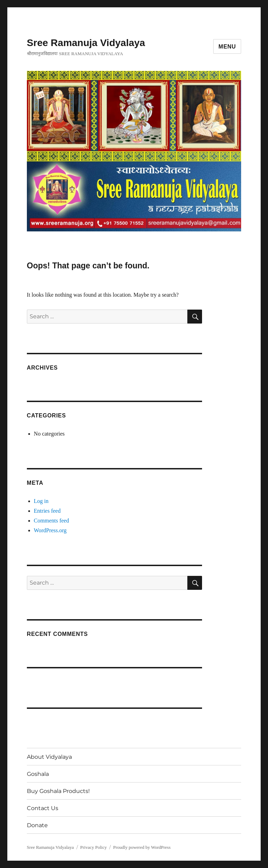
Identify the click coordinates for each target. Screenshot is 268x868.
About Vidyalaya (49, 757)
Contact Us (43, 808)
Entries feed (47, 511)
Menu (227, 47)
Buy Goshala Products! (58, 791)
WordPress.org (50, 530)
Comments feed (51, 521)
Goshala (38, 774)
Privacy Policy (94, 847)
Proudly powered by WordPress (142, 847)
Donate (37, 825)
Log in (41, 501)
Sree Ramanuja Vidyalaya (86, 43)
